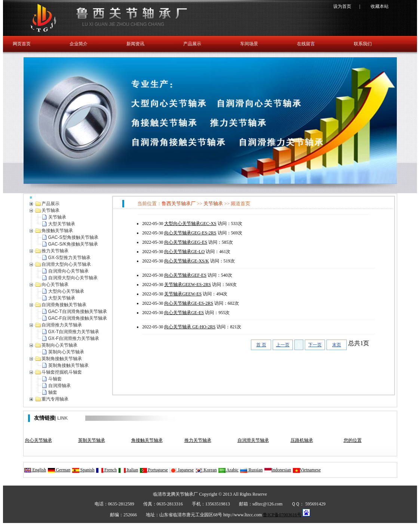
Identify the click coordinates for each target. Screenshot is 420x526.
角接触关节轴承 (147, 440)
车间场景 (249, 44)
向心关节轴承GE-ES (184, 313)
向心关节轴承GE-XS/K (186, 261)
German (59, 470)
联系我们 (363, 44)
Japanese (181, 470)
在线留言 (306, 44)
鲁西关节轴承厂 (179, 203)
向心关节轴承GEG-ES (186, 242)
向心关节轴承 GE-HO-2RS (190, 327)
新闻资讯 (135, 44)
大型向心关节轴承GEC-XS (190, 224)
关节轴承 (213, 203)
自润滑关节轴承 (253, 440)
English (35, 470)
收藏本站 (380, 6)
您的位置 (353, 440)
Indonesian (278, 470)
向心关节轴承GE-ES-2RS (189, 303)
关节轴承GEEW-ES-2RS (188, 285)
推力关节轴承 (198, 440)
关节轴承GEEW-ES (183, 294)
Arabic (228, 470)
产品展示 (192, 44)
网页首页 (22, 44)
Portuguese (154, 470)
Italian (128, 470)
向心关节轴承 (39, 440)
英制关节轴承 (92, 440)
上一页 (283, 345)
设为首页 (342, 6)
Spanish (83, 470)
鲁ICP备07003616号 (282, 515)
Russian (251, 470)
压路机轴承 (302, 440)
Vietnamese (307, 470)
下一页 (315, 345)
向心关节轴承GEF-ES (185, 275)
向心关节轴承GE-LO (184, 252)
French (106, 470)
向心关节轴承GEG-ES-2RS (190, 233)
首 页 (261, 345)
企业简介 (79, 44)
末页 (337, 345)
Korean (206, 470)
